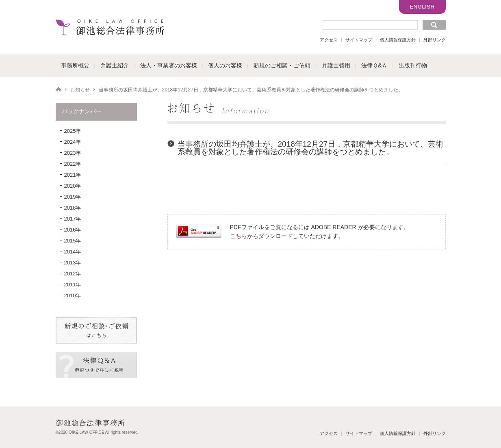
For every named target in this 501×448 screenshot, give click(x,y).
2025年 (73, 131)
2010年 (73, 295)
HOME (59, 89)
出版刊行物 (413, 65)
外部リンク (435, 40)
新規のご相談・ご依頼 (282, 65)
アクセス (329, 40)
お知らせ (80, 90)
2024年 (73, 142)
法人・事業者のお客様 (169, 65)
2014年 (73, 252)
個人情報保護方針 (398, 40)
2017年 (73, 219)
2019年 (73, 197)
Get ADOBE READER (199, 231)
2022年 (73, 164)
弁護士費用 (336, 65)
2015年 (73, 241)
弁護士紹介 (115, 65)
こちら (239, 236)
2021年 (73, 175)
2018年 (73, 208)
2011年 (73, 285)
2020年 (73, 186)
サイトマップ (359, 40)
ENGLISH (422, 7)
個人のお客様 (225, 65)
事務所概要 (75, 65)
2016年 (73, 230)
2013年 (73, 263)
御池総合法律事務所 (110, 27)
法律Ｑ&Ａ (374, 65)
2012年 (73, 274)
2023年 (73, 153)
